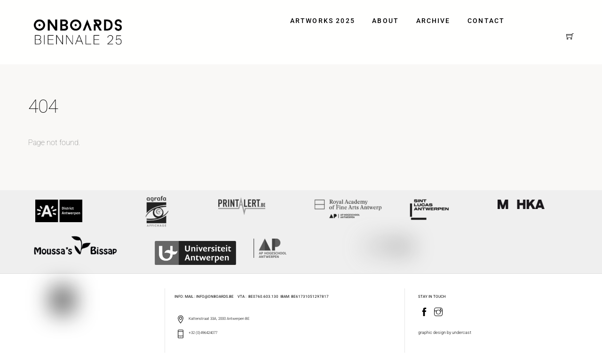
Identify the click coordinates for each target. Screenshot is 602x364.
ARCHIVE (433, 21)
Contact (486, 21)
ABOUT (385, 21)
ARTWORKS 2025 (323, 21)
